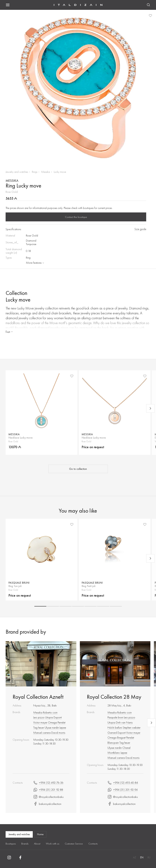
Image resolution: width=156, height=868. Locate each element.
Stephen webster (132, 727)
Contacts (93, 844)
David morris (58, 733)
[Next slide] (150, 408)
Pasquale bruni (115, 717)
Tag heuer (39, 727)
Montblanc (114, 753)
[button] (40, 606)
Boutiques (11, 844)
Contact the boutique (76, 217)
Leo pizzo (39, 717)
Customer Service (74, 844)
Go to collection (78, 469)
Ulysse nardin (52, 727)
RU (149, 857)
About (37, 844)
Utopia (49, 717)
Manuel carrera (42, 733)
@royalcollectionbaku (48, 797)
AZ (135, 857)
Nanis (129, 722)
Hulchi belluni (115, 727)
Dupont (58, 717)
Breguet (121, 737)
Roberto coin (50, 712)
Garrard (112, 733)
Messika (46, 172)
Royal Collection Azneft (38, 697)
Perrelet (61, 722)
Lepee (63, 727)
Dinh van (121, 722)
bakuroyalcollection (47, 804)
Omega (52, 722)
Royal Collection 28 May (114, 697)
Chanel (126, 748)
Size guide (140, 229)
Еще (9, 332)
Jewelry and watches (17, 172)
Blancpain (113, 743)
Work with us (53, 844)
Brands (25, 844)
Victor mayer (40, 722)
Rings (35, 172)
